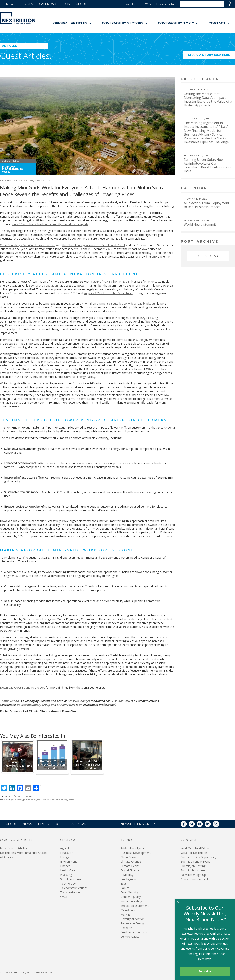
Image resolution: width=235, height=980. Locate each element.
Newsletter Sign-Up (193, 875)
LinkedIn (211, 825)
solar (71, 800)
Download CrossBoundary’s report (22, 688)
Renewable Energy (132, 923)
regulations (43, 800)
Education (67, 853)
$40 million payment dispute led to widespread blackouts (119, 303)
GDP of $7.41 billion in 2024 (111, 282)
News (11, 4)
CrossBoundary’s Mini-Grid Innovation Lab (27, 245)
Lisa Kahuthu (25, 181)
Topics (127, 840)
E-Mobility (127, 875)
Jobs (66, 4)
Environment (68, 861)
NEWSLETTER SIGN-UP (138, 824)
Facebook (187, 825)
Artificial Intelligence (133, 848)
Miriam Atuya (42, 181)
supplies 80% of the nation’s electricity (108, 293)
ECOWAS (49, 354)
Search (229, 4)
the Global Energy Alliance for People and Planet (94, 245)
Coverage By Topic (178, 23)
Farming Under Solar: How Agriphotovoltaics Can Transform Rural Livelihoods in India (207, 165)
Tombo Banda (8, 181)
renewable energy (59, 800)
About (81, 4)
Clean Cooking (130, 857)
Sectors (68, 840)
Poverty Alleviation (133, 919)
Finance (28, 796)
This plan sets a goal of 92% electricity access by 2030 (70, 362)
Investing (66, 875)
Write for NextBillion (194, 853)
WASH (64, 897)
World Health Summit (200, 224)
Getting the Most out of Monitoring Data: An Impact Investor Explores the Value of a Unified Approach (208, 99)
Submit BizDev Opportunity (198, 857)
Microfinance (129, 910)
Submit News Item (193, 870)
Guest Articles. (26, 56)
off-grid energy (15, 800)
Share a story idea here (212, 56)
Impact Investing (131, 901)
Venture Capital (130, 937)
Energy (19, 796)
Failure (125, 888)
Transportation (70, 892)
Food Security (129, 892)
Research (127, 928)
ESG (123, 884)
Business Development (136, 853)
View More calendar (222, 188)
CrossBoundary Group (35, 705)
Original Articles (73, 23)
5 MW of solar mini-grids (38, 373)
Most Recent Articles (13, 848)
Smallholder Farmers (134, 932)
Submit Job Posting (193, 866)
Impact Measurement (135, 906)
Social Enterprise (71, 879)
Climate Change (131, 861)
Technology (68, 884)
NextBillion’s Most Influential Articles (24, 853)
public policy (30, 800)
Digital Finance (130, 870)
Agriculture (67, 848)
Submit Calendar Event (195, 861)
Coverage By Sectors (125, 23)
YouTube (203, 825)
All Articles (7, 857)
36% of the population (43, 285)
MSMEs (125, 914)
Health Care (68, 870)
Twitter (195, 825)
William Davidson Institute (161, 4)
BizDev (27, 4)
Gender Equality (131, 897)
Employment (129, 879)
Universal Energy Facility (80, 377)
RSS (219, 825)
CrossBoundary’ (78, 701)
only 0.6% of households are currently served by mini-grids (50, 224)
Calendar (48, 4)
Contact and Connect (195, 879)
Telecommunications (74, 888)
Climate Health (130, 866)
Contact (219, 23)
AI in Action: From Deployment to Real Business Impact (206, 205)
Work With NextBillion (195, 848)
